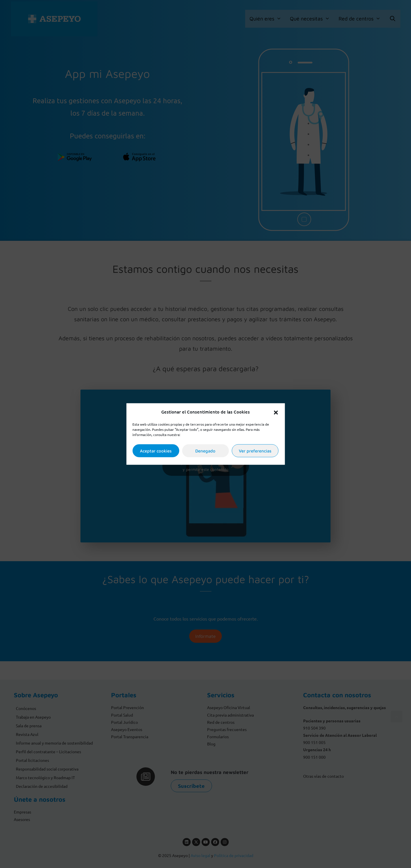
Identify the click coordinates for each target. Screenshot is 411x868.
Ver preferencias (255, 451)
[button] (276, 412)
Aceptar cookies (156, 451)
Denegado (205, 451)
